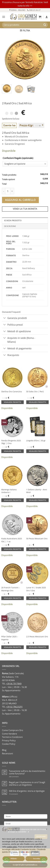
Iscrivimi (41, 837)
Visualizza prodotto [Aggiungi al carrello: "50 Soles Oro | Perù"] (38, 402)
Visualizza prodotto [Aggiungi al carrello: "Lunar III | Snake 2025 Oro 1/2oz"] (38, 598)
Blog (4, 750)
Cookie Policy (9, 744)
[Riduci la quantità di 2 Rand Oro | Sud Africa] (4, 191)
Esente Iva (9, 125)
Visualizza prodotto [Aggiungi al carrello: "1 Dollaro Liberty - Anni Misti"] (38, 500)
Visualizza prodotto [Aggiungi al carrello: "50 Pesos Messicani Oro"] (38, 549)
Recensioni (7, 754)
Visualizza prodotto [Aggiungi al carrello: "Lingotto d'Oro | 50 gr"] (38, 451)
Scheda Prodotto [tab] (13, 220)
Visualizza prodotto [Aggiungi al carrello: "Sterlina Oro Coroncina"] (12, 402)
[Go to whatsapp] (6, 860)
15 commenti (17, 794)
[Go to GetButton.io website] (6, 865)
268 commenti (18, 777)
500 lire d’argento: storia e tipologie (27, 791)
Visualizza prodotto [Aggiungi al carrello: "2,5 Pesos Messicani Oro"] (38, 647)
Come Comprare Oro (13, 730)
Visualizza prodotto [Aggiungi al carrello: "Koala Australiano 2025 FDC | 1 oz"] (12, 549)
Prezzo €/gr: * (31, 125)
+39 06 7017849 (14, 684)
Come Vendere (9, 734)
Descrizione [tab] (10, 226)
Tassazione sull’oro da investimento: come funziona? (27, 772)
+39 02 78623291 (14, 707)
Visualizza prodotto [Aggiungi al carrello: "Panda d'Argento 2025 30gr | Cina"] (12, 451)
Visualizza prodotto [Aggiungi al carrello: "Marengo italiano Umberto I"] (12, 500)
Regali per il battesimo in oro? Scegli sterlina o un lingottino (27, 784)
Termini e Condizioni (12, 737)
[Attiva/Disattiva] (5, 318)
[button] (4, 17)
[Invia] (45, 25)
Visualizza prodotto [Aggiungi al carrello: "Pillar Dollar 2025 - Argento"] (12, 647)
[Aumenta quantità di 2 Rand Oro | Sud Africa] (12, 191)
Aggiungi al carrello (20, 200)
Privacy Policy (9, 740)
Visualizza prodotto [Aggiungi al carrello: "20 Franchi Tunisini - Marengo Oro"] (12, 598)
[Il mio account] (47, 17)
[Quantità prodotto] (8, 191)
